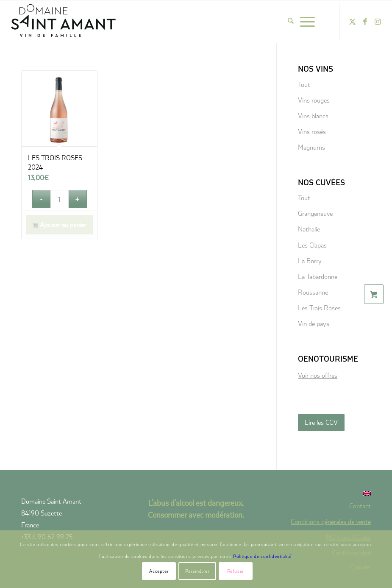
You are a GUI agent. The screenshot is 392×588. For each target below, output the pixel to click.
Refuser (236, 571)
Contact (360, 506)
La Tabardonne (318, 276)
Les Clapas (312, 245)
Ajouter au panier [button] (59, 225)
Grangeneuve (315, 213)
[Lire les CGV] (321, 422)
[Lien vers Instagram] (378, 22)
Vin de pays (314, 323)
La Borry (310, 261)
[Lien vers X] (353, 22)
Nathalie (309, 229)
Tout (304, 84)
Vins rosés (312, 131)
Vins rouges (314, 100)
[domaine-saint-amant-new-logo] (64, 22)
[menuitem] (291, 22)
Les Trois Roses (319, 308)
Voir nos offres (318, 375)
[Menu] (307, 22)
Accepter (159, 571)
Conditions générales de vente (331, 521)
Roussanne (313, 292)
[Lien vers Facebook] (365, 22)
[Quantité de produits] (60, 199)
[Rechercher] (291, 22)
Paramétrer (197, 571)
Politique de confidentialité (262, 556)
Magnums (311, 147)
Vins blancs (313, 116)
